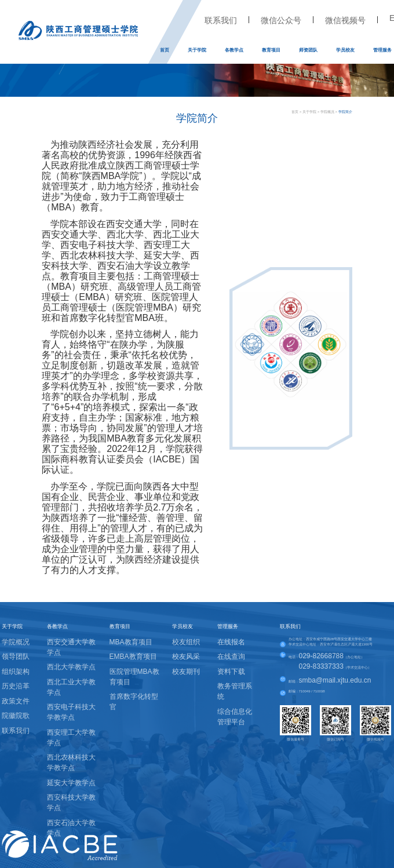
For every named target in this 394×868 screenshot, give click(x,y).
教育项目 (271, 50)
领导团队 (16, 657)
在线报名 (231, 642)
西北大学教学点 (71, 667)
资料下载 (231, 672)
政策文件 (16, 701)
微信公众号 (281, 20)
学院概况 (327, 112)
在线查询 (231, 657)
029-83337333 (321, 666)
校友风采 (186, 657)
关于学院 (197, 50)
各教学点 (234, 50)
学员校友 (345, 50)
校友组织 (186, 642)
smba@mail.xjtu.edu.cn (335, 680)
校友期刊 (186, 672)
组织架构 (16, 672)
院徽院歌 (16, 716)
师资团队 (308, 50)
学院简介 (345, 112)
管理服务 (382, 50)
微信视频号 (345, 20)
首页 (165, 50)
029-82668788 (321, 656)
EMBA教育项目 (133, 657)
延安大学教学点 (71, 783)
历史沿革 (16, 686)
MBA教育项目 (131, 642)
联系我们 (221, 20)
